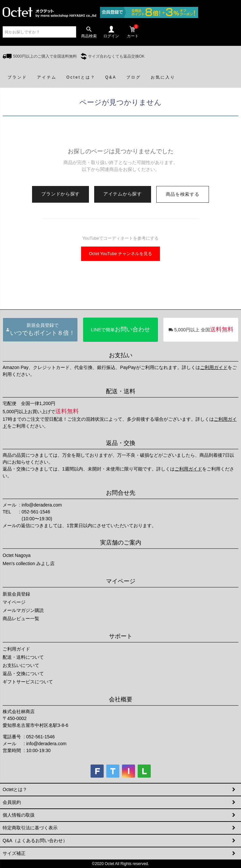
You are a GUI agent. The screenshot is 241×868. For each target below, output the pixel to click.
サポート (121, 636)
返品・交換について (23, 674)
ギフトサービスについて (28, 682)
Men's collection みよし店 (29, 563)
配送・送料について (23, 657)
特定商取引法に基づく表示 (30, 828)
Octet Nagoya (17, 555)
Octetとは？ (15, 789)
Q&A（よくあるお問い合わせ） (35, 840)
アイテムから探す (123, 194)
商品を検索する (183, 194)
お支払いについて (21, 665)
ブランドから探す (60, 194)
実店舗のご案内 (121, 543)
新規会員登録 (16, 594)
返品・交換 (121, 443)
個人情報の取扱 (19, 815)
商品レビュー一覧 (21, 619)
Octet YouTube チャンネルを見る (120, 254)
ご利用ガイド (214, 367)
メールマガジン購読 (23, 610)
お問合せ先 (121, 493)
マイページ (121, 581)
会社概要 (121, 699)
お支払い (121, 355)
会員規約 (12, 802)
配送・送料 (121, 391)
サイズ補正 (14, 853)
